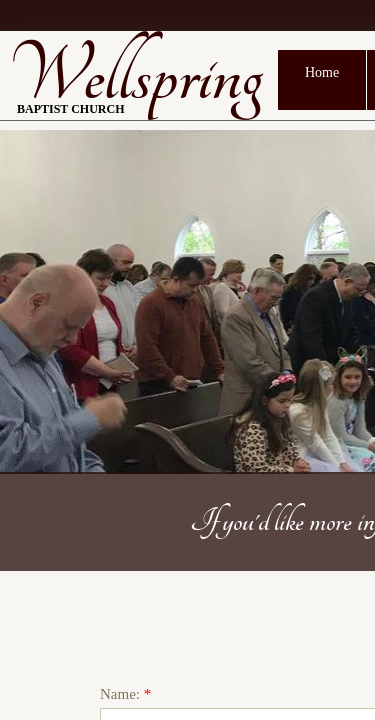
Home (322, 72)
